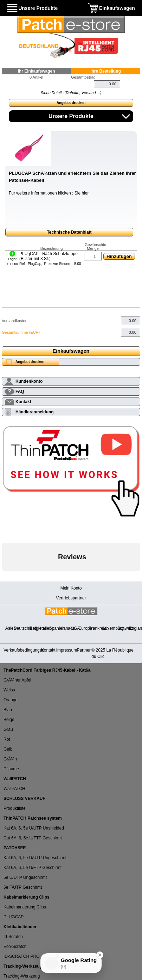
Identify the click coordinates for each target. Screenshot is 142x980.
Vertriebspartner (71, 598)
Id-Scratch (13, 937)
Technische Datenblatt (69, 232)
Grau (8, 729)
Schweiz (125, 628)
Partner (84, 650)
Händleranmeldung (35, 412)
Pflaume (11, 769)
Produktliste (15, 808)
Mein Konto (71, 588)
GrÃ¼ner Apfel (17, 680)
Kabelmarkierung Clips (25, 907)
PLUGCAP (14, 917)
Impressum (67, 650)
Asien (11, 628)
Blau (8, 710)
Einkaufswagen (117, 8)
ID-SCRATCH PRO (21, 956)
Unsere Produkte (38, 8)
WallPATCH (14, 789)
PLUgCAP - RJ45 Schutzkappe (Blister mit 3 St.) (49, 256)
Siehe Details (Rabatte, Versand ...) (71, 93)
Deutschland (25, 628)
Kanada (68, 628)
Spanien (57, 628)
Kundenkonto (29, 381)
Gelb (8, 749)
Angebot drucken (71, 103)
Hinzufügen (119, 256)
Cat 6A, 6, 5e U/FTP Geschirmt (33, 838)
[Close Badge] (100, 955)
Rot (7, 739)
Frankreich (99, 628)
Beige (9, 720)
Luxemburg (113, 628)
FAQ (20, 392)
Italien (46, 628)
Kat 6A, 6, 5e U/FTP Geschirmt (33, 868)
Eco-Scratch (15, 947)
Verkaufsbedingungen (24, 650)
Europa (85, 628)
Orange (11, 700)
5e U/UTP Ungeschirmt (25, 877)
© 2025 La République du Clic (112, 653)
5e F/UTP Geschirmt (23, 887)
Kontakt (23, 402)
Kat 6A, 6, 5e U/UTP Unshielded (34, 828)
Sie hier (82, 193)
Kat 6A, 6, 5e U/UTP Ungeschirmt (35, 858)
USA (76, 628)
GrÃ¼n (10, 759)
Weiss (9, 690)
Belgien (37, 628)
